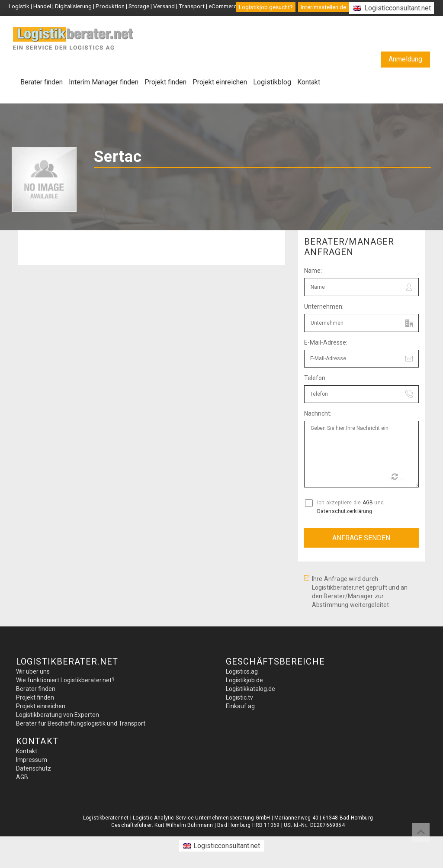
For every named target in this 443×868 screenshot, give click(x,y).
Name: (313, 271)
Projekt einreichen (220, 82)
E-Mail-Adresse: (326, 342)
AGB (368, 503)
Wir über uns (33, 671)
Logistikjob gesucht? (266, 7)
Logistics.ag (242, 671)
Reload (396, 478)
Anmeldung (405, 59)
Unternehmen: (324, 307)
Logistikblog (272, 82)
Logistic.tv (239, 697)
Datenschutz (34, 768)
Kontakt (309, 82)
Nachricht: (318, 413)
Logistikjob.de (244, 680)
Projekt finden (165, 82)
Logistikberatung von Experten (58, 715)
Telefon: (315, 378)
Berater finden (42, 82)
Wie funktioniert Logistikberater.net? (65, 680)
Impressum (32, 760)
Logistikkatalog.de (250, 689)
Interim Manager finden (104, 82)
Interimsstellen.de (323, 7)
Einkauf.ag (240, 706)
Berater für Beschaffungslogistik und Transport (81, 723)
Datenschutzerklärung (345, 511)
